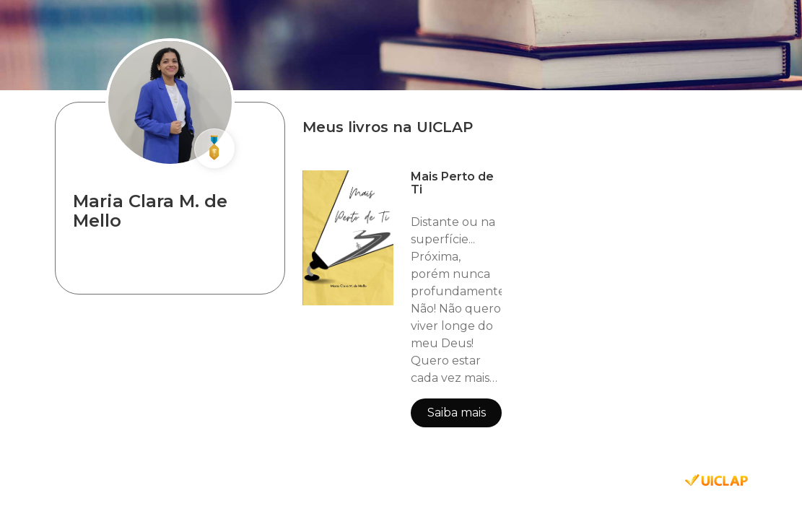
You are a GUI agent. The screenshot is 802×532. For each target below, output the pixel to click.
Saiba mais (457, 413)
